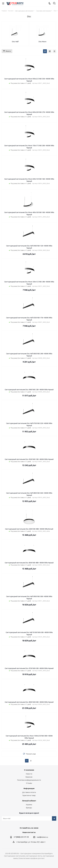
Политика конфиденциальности (29, 780)
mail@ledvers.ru (42, 837)
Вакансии (29, 777)
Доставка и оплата (29, 792)
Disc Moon (42, 42)
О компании (29, 770)
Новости (29, 774)
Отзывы (29, 783)
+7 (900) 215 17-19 (21, 837)
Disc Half (15, 42)
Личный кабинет (29, 801)
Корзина (29, 805)
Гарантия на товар (29, 795)
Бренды (29, 808)
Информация (29, 788)
